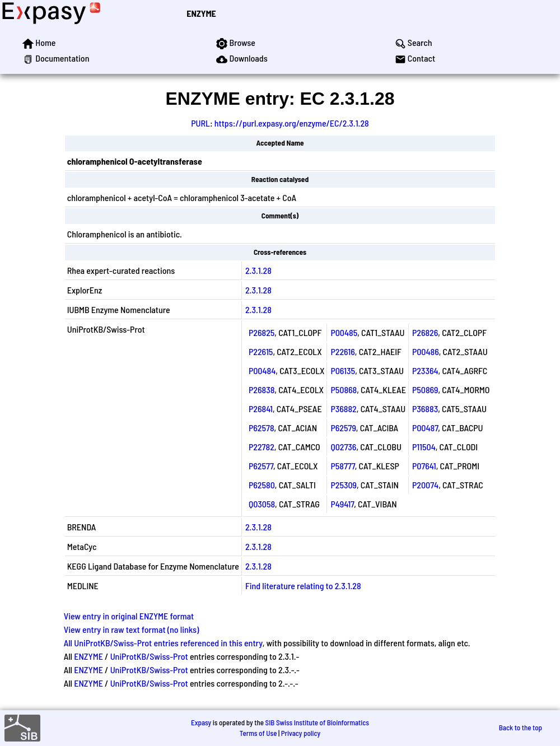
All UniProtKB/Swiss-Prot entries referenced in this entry (163, 643)
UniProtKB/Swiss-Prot (149, 656)
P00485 (344, 332)
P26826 (425, 332)
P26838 (262, 390)
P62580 (262, 485)
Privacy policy (301, 733)
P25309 (344, 485)
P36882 (343, 409)
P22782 (262, 447)
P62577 (261, 466)
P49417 (342, 504)
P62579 (343, 428)
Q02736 (343, 447)
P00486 (426, 351)
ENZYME (201, 13)
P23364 (425, 370)
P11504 (424, 447)
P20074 (425, 485)
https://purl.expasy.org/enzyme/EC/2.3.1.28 (292, 123)
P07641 (424, 466)
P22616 (342, 351)
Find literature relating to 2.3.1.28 (303, 586)
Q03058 (262, 504)
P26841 (261, 409)
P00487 (425, 428)
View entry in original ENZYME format (129, 616)
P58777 (342, 466)
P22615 (261, 351)
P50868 (344, 390)
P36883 (425, 409)
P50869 (425, 390)
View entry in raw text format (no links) (132, 629)
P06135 (343, 370)
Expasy (201, 722)
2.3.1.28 (258, 270)
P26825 (262, 332)
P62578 (262, 428)
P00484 (262, 370)
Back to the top (521, 728)
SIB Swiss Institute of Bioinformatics (317, 722)
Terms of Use (258, 733)
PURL (200, 123)
